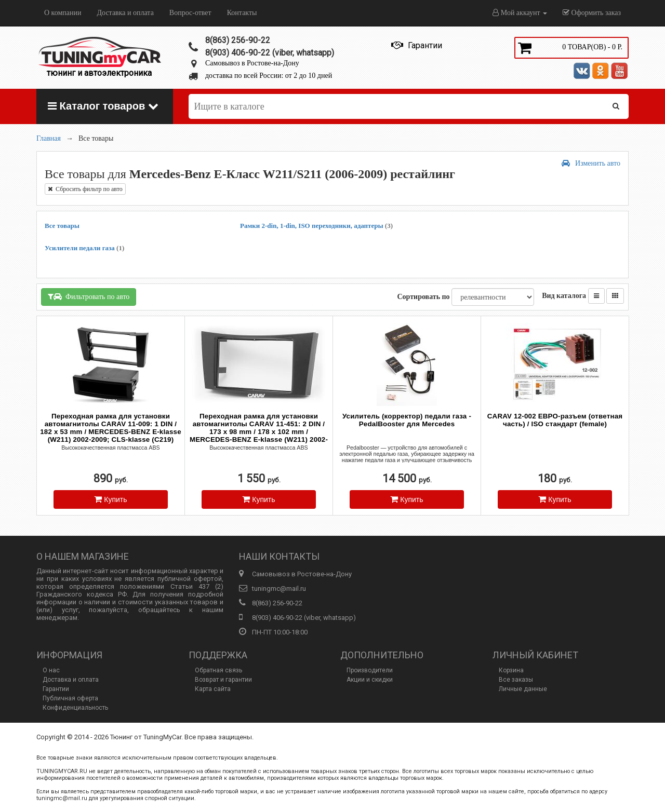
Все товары (62, 226)
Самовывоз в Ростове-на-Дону (252, 63)
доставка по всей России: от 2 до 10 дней (269, 76)
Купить (110, 499)
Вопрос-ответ (190, 13)
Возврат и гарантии (223, 680)
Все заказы (516, 680)
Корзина (511, 670)
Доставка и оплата (125, 13)
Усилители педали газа (84, 248)
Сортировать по (423, 297)
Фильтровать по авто (89, 297)
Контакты (242, 13)
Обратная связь (218, 670)
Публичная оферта (70, 698)
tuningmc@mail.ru (279, 588)
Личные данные (523, 689)
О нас (51, 670)
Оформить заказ (592, 13)
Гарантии (56, 689)
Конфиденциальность (75, 708)
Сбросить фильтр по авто (85, 189)
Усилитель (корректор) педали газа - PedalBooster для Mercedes (407, 420)
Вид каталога (564, 296)
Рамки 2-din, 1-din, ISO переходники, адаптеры (316, 226)
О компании (63, 13)
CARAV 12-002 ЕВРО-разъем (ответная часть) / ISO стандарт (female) (555, 420)
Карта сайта (213, 689)
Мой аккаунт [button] (520, 13)
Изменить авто (591, 163)
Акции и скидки (370, 680)
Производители (370, 670)
